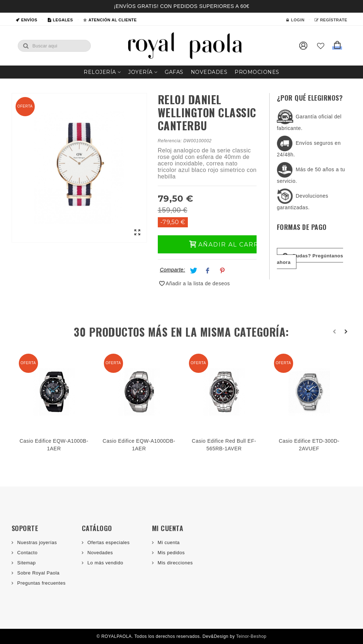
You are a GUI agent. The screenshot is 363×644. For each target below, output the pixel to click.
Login (295, 20)
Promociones (257, 72)
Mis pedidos (171, 553)
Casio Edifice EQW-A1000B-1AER (54, 445)
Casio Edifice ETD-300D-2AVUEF (309, 445)
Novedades (209, 72)
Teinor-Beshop (251, 636)
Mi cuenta (168, 542)
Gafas (174, 72)
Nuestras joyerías (37, 542)
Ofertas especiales (108, 542)
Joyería (140, 72)
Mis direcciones (175, 563)
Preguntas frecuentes (41, 583)
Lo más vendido (105, 563)
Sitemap (26, 563)
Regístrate (331, 20)
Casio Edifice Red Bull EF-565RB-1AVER (224, 445)
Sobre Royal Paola (38, 573)
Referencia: (170, 141)
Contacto (27, 553)
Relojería (100, 72)
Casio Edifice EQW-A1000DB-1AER (139, 445)
